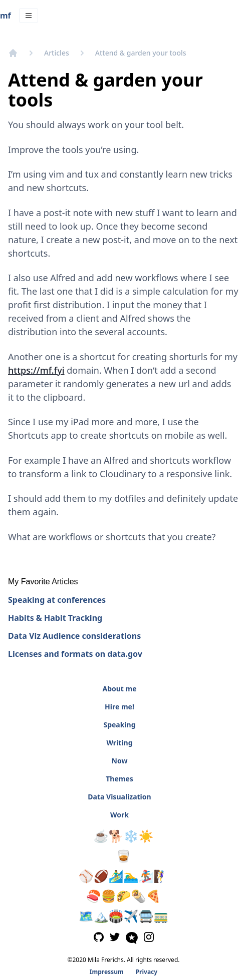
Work (119, 815)
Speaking (119, 725)
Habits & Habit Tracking (55, 618)
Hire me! (119, 707)
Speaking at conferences (57, 600)
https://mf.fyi (36, 370)
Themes (119, 779)
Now (120, 761)
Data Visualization (119, 797)
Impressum (107, 972)
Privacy (147, 972)
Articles (57, 53)
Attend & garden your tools (141, 53)
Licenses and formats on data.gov (75, 654)
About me (119, 689)
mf (6, 16)
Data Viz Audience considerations (74, 636)
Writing (119, 743)
